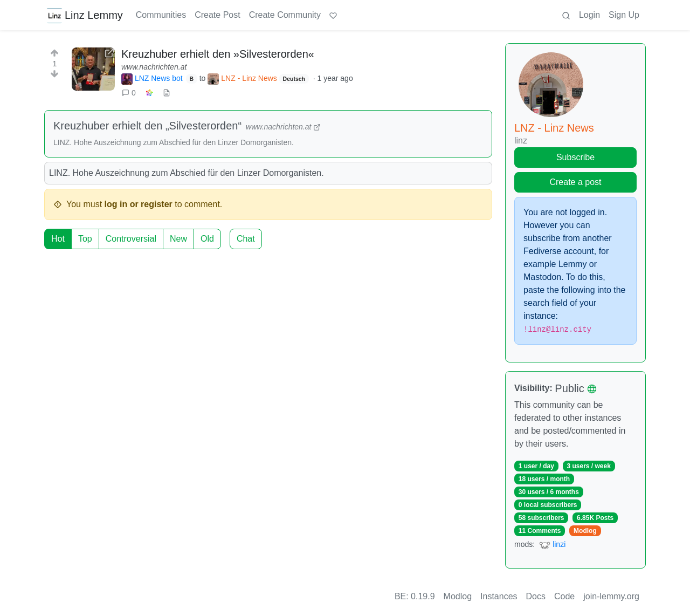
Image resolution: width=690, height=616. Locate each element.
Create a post (575, 182)
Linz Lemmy (85, 15)
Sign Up (624, 15)
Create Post (217, 15)
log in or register (139, 204)
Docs (536, 596)
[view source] (167, 93)
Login (589, 15)
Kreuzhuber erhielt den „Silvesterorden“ (147, 126)
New (178, 239)
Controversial (131, 239)
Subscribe (575, 157)
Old (207, 239)
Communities (161, 15)
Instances (499, 596)
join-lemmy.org (611, 596)
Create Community (285, 15)
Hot (58, 239)
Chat (246, 239)
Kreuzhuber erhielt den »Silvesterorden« (218, 54)
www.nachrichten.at (154, 67)
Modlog (585, 531)
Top (85, 239)
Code (564, 596)
